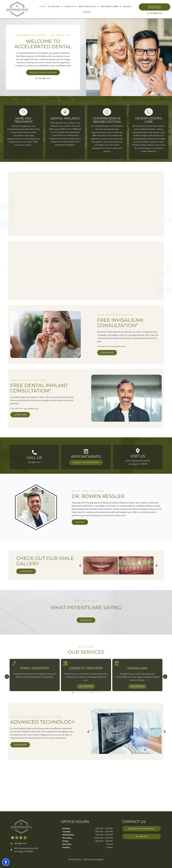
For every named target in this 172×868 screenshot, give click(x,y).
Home (42, 6)
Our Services (55, 6)
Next (90, 565)
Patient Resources (88, 6)
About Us (70, 6)
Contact (87, 12)
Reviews (127, 6)
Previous (13, 565)
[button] (6, 862)
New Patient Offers (111, 6)
